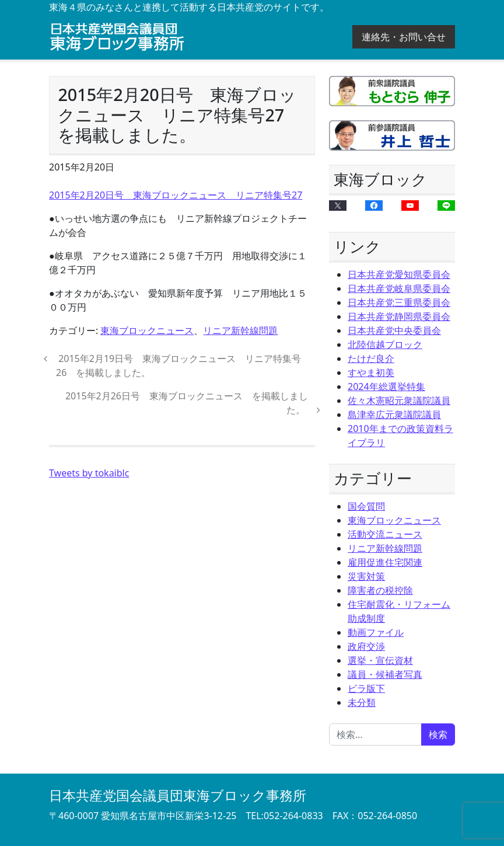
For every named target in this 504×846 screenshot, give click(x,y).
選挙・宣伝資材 (380, 660)
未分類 (362, 702)
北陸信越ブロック (385, 344)
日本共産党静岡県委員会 (399, 316)
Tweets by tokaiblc (89, 473)
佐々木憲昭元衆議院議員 (399, 401)
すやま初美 (371, 372)
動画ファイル (376, 632)
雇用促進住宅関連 (385, 562)
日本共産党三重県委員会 (399, 302)
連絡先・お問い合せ (404, 37)
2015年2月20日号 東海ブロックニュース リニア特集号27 (176, 195)
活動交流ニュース (385, 534)
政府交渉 (366, 646)
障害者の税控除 (380, 590)
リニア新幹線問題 (240, 330)
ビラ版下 (366, 688)
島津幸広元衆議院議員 (394, 415)
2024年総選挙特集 (386, 387)
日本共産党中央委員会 (394, 330)
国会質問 (366, 506)
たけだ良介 (371, 358)
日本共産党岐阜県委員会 (399, 288)
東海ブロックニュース (147, 330)
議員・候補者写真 (385, 674)
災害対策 (366, 576)
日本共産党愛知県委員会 (399, 274)
